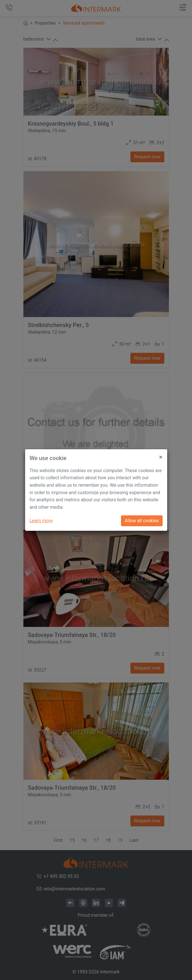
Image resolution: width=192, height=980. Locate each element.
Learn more (41, 521)
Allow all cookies (142, 521)
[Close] (161, 455)
